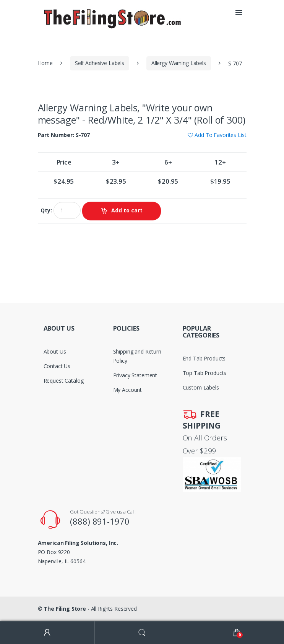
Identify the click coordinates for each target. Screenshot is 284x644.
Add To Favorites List (220, 135)
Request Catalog (64, 381)
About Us (55, 351)
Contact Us (57, 366)
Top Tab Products (205, 373)
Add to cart (127, 210)
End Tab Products (204, 358)
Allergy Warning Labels (179, 63)
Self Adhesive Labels (100, 63)
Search (142, 633)
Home (45, 63)
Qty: (46, 210)
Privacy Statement (135, 375)
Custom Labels (201, 387)
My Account (128, 390)
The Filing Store (65, 609)
